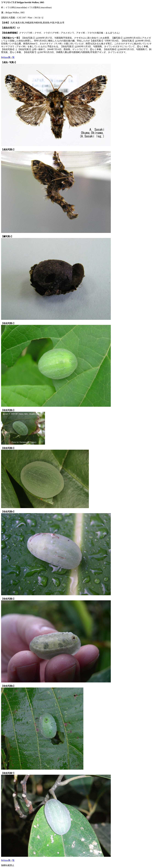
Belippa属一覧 (8, 57)
